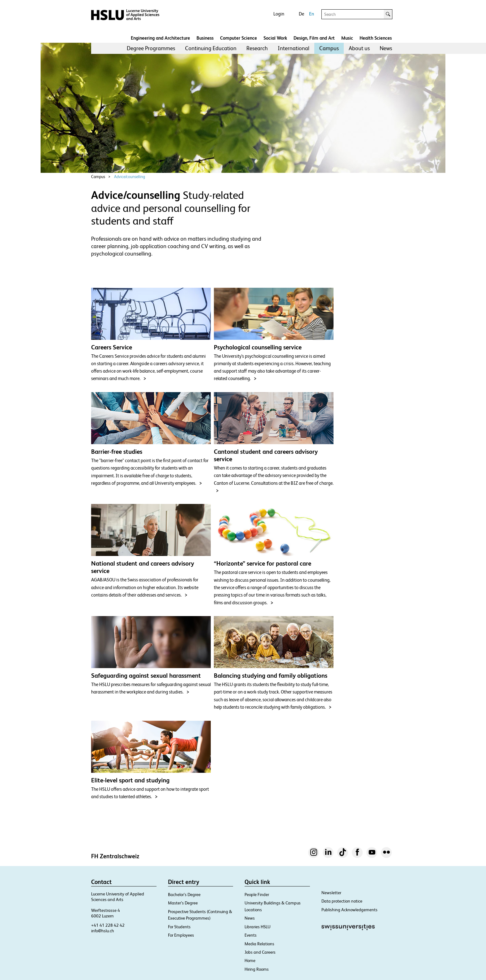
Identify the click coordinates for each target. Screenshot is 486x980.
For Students (179, 927)
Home (250, 960)
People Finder (257, 895)
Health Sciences (376, 38)
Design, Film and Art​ (314, 38)
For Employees (181, 935)
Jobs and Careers (260, 952)
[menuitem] (151, 48)
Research (257, 48)
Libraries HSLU (258, 927)
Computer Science (239, 38)
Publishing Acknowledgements (349, 910)
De (301, 14)
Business (205, 38)
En (311, 14)
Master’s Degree (183, 903)
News (386, 48)
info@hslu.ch (103, 931)
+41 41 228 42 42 (108, 925)
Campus (329, 48)
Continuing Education (211, 48)
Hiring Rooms (257, 969)
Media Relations (259, 944)
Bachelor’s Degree (184, 895)
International (294, 48)
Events (251, 935)
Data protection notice (342, 901)
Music (347, 38)
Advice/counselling (130, 177)
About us (359, 48)
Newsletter (331, 893)
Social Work (275, 38)
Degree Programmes (151, 48)
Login (279, 14)
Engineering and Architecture (160, 38)
